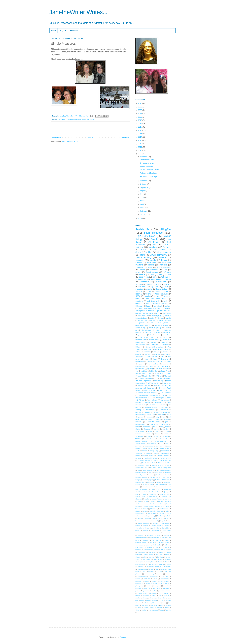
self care (166, 596)
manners (160, 574)
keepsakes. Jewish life (154, 567)
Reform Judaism (162, 289)
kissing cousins (142, 569)
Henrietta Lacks (143, 465)
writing (149, 252)
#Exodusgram (161, 282)
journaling (153, 564)
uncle (166, 434)
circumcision (165, 528)
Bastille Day (147, 376)
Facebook (139, 267)
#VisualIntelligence (161, 441)
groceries (152, 557)
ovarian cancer (162, 291)
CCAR (137, 451)
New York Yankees (141, 489)
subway (155, 600)
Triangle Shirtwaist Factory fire (153, 506)
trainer (148, 434)
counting (166, 535)
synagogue (145, 282)
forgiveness (167, 332)
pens (165, 270)
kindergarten (168, 567)
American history (162, 325)
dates (158, 330)
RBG (137, 494)
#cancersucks (140, 344)
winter (137, 610)
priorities (138, 588)
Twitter (167, 328)
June (142, 198)
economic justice (141, 543)
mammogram (147, 419)
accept (145, 511)
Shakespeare (153, 497)
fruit (170, 550)
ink (147, 564)
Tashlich (153, 501)
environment (139, 545)
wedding (166, 436)
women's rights (153, 610)
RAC (167, 349)
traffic (167, 369)
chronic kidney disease (142, 528)
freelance (138, 550)
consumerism (167, 533)
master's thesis (142, 576)
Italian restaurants (148, 470)
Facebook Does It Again (149, 177)
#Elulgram (167, 272)
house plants (150, 562)
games (153, 320)
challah (138, 526)
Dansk (156, 453)
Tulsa (167, 506)
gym (163, 357)
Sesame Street (140, 497)
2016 (140, 130)
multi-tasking (165, 579)
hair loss (160, 557)
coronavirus (164, 410)
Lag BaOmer (154, 477)
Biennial (139, 284)
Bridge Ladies (153, 448)
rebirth (138, 427)
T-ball (139, 501)
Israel (152, 275)
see (160, 596)
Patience (140, 492)
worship (148, 294)
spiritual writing (154, 340)
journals (166, 287)
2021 (140, 113)
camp (170, 521)
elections (157, 354)
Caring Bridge (154, 451)
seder (166, 301)
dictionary (146, 540)
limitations (151, 571)
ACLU (167, 444)
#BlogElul (166, 229)
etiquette (161, 415)
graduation (142, 335)
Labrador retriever (141, 477)
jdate (158, 313)
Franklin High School (151, 458)
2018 (140, 124)
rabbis (166, 364)
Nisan (152, 489)
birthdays (168, 306)
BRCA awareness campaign (157, 304)
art (136, 330)
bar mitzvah (165, 400)
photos (149, 586)
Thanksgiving (157, 316)
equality (169, 318)
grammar (142, 323)
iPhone (160, 562)
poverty (166, 586)
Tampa (146, 501)
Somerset (155, 395)
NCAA (145, 485)
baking (153, 516)
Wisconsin (153, 509)
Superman (168, 499)
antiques (163, 513)
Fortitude (138, 458)
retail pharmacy (164, 593)
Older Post (125, 137)
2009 (140, 154)
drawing (148, 412)
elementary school (163, 543)
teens (164, 603)
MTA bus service (154, 383)
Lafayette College (153, 284)
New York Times (149, 390)
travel (155, 277)
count (158, 535)
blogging (147, 296)
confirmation (150, 410)
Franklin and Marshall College (147, 460)
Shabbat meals (143, 395)
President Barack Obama (153, 492)
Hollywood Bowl (158, 465)
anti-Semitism (152, 513)
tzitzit (139, 608)
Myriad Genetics (144, 386)
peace (141, 364)
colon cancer (155, 530)
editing (152, 543)
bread (167, 518)
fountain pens (143, 320)
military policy (165, 576)
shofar (138, 429)
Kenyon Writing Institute (155, 347)
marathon (168, 574)
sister (151, 366)
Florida (160, 456)
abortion (138, 511)
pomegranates (140, 424)
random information (165, 591)
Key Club (159, 475)
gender (161, 552)
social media (144, 277)
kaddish (169, 564)
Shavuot (148, 306)
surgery (142, 270)
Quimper (167, 492)
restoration (153, 593)
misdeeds (147, 579)
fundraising (139, 357)
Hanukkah (152, 463)
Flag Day (152, 456)
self (161, 427)
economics (165, 412)
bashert (138, 403)
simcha (138, 598)
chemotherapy (146, 330)
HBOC (138, 296)
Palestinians (168, 489)
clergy (137, 530)
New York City (143, 316)
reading (151, 265)
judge (158, 417)
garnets (140, 417)
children (166, 352)
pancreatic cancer (153, 422)
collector (145, 530)
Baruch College (152, 272)
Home (54, 30)
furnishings (141, 552)
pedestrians (139, 583)
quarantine (146, 591)
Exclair (138, 456)
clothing (138, 410)
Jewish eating (155, 279)
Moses (159, 482)
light (144, 571)
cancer (166, 308)
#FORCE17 (163, 439)
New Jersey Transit (149, 487)
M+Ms (157, 480)
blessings (140, 260)
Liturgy (138, 480)
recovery (139, 294)
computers (148, 354)
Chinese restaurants (74, 119)
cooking (157, 296)
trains (157, 434)
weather (157, 436)
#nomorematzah (140, 444)
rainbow (154, 591)
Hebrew (169, 463)
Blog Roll (63, 30)
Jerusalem (168, 473)
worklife (165, 342)
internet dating (148, 313)
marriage (158, 419)
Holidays (138, 347)
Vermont (145, 509)
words (138, 439)
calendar (152, 405)
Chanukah (168, 376)
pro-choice (146, 588)
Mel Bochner (165, 480)
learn (157, 569)
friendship (90, 119)
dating (84, 119)
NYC (151, 485)
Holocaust (139, 306)
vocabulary (139, 436)
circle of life (156, 528)
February (144, 211)
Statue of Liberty (157, 499)
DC (156, 378)
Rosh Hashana (164, 252)
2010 (140, 151)
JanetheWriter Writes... (78, 12)
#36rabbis (150, 439)
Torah (150, 267)
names (169, 361)
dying (156, 412)
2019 (140, 120)
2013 (140, 140)
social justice (163, 323)
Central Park (62, 119)
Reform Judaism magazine (148, 393)
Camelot (145, 451)
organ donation (164, 581)
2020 (140, 117)
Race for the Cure (165, 390)
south (142, 600)
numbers (138, 422)
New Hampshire (161, 485)
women (138, 304)
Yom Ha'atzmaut (164, 509)
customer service (154, 538)
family (155, 239)
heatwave (149, 417)
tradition (138, 434)
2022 (140, 110)
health (157, 335)
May (142, 201)
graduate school (163, 311)
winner (167, 608)
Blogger (123, 637)
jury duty (161, 564)
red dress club (153, 301)
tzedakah (169, 605)
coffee (152, 318)
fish (157, 547)
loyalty (160, 571)
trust (162, 605)
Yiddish (138, 352)
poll (167, 422)
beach (140, 518)
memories (163, 265)
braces (160, 518)
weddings (144, 371)
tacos (139, 603)
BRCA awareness (164, 267)
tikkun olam (140, 342)
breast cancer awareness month (149, 308)
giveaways (159, 555)
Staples (147, 499)
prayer (138, 272)
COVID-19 (158, 376)
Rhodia (144, 494)
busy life (163, 521)
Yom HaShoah (152, 400)
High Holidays (153, 233)
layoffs (151, 569)
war (137, 371)
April (142, 204)
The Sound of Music (156, 504)
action (167, 511)
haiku (150, 335)
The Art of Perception (165, 501)
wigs (153, 608)
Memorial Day (140, 482)
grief (145, 557)
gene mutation (152, 357)
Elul (155, 245)
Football (167, 456)
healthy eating (146, 559)
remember (164, 337)
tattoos (158, 431)
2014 (140, 137)
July (142, 194)
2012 (140, 144)
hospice (140, 562)
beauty (148, 403)
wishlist (144, 610)
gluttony (138, 557)
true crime (154, 605)
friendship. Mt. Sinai (161, 550)
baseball (160, 516)
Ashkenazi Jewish (162, 294)
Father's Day (159, 381)
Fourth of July (140, 328)
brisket (156, 521)
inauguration (139, 564)
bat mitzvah (158, 306)
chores (167, 526)
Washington (160, 398)
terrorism (166, 340)
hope (155, 359)
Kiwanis (167, 475)
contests (141, 535)
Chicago (148, 453)
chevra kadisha (157, 526)
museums (138, 581)
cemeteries (165, 523)
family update (157, 545)
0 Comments (83, 116)
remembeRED (140, 366)
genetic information (165, 320)
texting (166, 431)
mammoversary (149, 574)
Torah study (152, 262)
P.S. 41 (159, 489)
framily (169, 415)
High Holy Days (145, 236)
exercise (157, 332)
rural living (146, 596)
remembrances (141, 340)
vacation (154, 342)
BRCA (143, 250)
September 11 (164, 494)
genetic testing (148, 555)
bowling (147, 518)
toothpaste (145, 605)
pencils (149, 289)
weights (146, 608)
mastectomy (140, 361)
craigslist (168, 279)
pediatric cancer (152, 583)
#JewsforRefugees (141, 441)
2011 (140, 147)
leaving (164, 569)
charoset (146, 526)
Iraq (139, 470)
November (144, 181)
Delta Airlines (165, 453)
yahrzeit (155, 287)
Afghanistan (159, 373)
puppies (138, 591)
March (143, 208)
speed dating (140, 369)
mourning (139, 289)
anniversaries (140, 513)
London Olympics (147, 480)
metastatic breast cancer (157, 299)
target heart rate (154, 603)
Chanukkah (139, 453)
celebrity (156, 523)
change (157, 352)
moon (155, 579)
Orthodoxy (158, 349)
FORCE (142, 275)
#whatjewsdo (152, 444)
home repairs (158, 559)
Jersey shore (158, 473)
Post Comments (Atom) (71, 142)
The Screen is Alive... (148, 160)
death (138, 252)
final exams (139, 547)
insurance (165, 359)
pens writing (165, 583)
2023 (140, 107)
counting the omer (141, 538)
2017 (140, 127)
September (145, 187)
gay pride (152, 552)
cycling (164, 538)
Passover (167, 247)
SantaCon (153, 494)
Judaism (151, 475)
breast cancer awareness (143, 521)
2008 (140, 218)
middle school (154, 576)
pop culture (153, 364)
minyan (138, 579)
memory (139, 262)
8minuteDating (140, 373)
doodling (138, 412)
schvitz (154, 596)
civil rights (165, 407)
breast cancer (159, 250)
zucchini (169, 610)
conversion (150, 535)
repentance (147, 427)
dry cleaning (157, 540)
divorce (160, 318)
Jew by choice (142, 475)
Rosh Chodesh (166, 393)
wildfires (160, 608)
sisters (145, 598)
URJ (151, 398)
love (152, 323)
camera (162, 405)
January (143, 214)
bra (154, 518)
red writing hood (147, 337)
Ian (168, 465)
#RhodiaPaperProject (143, 325)
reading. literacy (143, 593)
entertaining (139, 415)
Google (144, 463)
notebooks (154, 270)
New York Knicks (163, 487)
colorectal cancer (155, 533)
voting (148, 436)
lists (164, 417)
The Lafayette (142, 504)
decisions (148, 332)
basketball (168, 516)
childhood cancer (151, 407)
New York (168, 284)
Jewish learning (143, 257)
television (159, 369)
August (143, 191)
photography (139, 586)
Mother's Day (167, 383)
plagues (158, 586)
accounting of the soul (156, 511)
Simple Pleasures (146, 166)
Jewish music (167, 313)
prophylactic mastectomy (159, 424)
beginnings (159, 403)
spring (150, 431)
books (164, 260)
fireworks (150, 547)
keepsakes (141, 567)
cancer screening (144, 523)
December (144, 157)
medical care (167, 335)
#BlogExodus (154, 242)
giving (167, 555)
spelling (150, 369)
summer (169, 600)
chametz (147, 352)
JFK (150, 473)
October (143, 184)
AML (150, 373)
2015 (140, 134)
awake (146, 516)
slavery (156, 429)
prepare (162, 257)
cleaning (138, 354)
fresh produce (148, 550)
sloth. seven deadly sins (157, 598)
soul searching (163, 366)
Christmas (165, 344)
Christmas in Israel (147, 163)
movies (166, 419)
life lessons (143, 287)
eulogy (148, 545)
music (149, 291)
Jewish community (159, 255)
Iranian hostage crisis (165, 468)
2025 (140, 103)
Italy (157, 470)
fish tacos (165, 547)
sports (148, 600)
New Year (147, 349)
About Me (74, 30)
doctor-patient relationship (145, 311)
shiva (167, 427)
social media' (140, 431)
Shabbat (139, 291)
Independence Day (141, 468)
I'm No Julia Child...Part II (149, 170)
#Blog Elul (154, 371)
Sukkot (164, 395)
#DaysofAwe (165, 371)
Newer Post (56, 137)
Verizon (138, 509)
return (155, 427)
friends (153, 260)
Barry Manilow (160, 446)
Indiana (152, 468)
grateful (138, 313)
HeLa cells (161, 463)
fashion (167, 545)
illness (167, 562)
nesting (147, 581)
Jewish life (142, 229)
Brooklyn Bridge (164, 448)
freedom (166, 354)
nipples (154, 581)
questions (139, 301)
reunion (138, 596)
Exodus (144, 456)
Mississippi (151, 482)
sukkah (162, 600)
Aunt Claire (139, 446)
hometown (168, 559)
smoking (166, 429)
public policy (156, 588)
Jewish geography (155, 328)
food (160, 275)
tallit (145, 603)
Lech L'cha (165, 477)
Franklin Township (166, 458)
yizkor (162, 610)
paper (169, 275)
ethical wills (151, 415)
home (147, 359)
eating (167, 540)
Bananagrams (149, 446)
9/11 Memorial (153, 344)
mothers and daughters (155, 361)
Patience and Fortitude (148, 173)
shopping (147, 429)
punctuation (166, 588)
